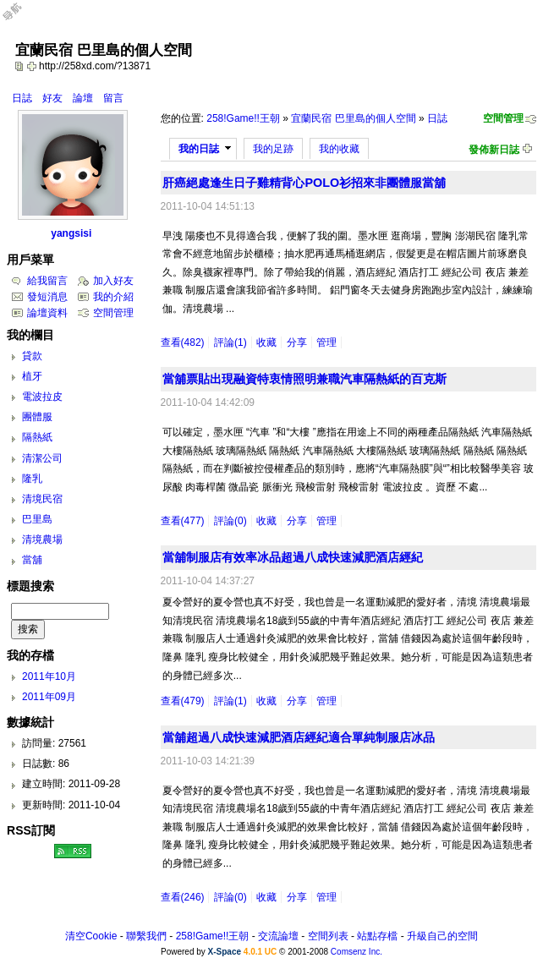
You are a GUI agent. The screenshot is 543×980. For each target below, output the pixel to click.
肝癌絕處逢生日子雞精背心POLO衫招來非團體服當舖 (304, 183)
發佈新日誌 (494, 150)
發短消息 (47, 297)
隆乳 (32, 479)
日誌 (22, 98)
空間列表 (328, 936)
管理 (326, 342)
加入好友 (113, 281)
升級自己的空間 (442, 936)
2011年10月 (49, 676)
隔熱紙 (37, 437)
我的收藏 (339, 149)
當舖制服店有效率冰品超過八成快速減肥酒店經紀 (293, 557)
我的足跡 (273, 149)
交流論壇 (278, 936)
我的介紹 (113, 297)
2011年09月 (49, 697)
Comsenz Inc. (357, 952)
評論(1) (230, 342)
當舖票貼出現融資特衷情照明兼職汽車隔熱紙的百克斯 (304, 379)
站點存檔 (377, 936)
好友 (52, 98)
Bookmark (33, 66)
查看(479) (183, 701)
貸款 (32, 356)
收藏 (266, 342)
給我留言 (47, 281)
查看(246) (183, 897)
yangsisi (71, 233)
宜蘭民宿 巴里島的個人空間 (353, 118)
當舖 (32, 560)
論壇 (83, 98)
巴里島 (37, 519)
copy (21, 66)
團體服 (37, 417)
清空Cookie (91, 936)
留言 (113, 98)
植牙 (32, 376)
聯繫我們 (146, 936)
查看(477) (183, 521)
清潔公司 (42, 458)
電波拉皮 (42, 397)
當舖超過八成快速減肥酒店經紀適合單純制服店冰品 (299, 737)
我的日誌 (199, 149)
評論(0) (230, 521)
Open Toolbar (21, 18)
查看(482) (183, 342)
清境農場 (42, 539)
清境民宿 (42, 499)
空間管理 (503, 118)
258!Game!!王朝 (243, 118)
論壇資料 (47, 313)
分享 (297, 342)
